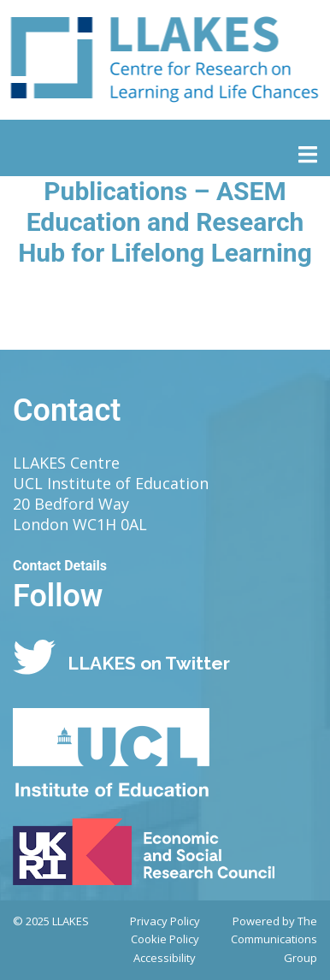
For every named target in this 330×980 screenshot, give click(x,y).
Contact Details (60, 566)
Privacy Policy (165, 921)
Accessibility (165, 958)
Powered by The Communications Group (274, 940)
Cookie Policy (165, 939)
